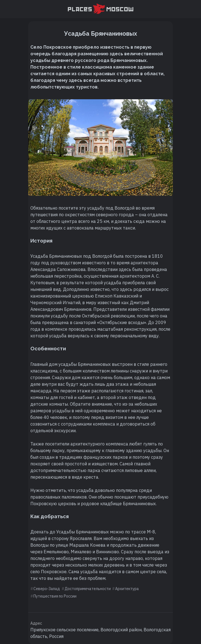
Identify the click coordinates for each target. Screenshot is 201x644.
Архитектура (127, 589)
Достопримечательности (88, 589)
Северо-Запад (47, 589)
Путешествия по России (55, 596)
